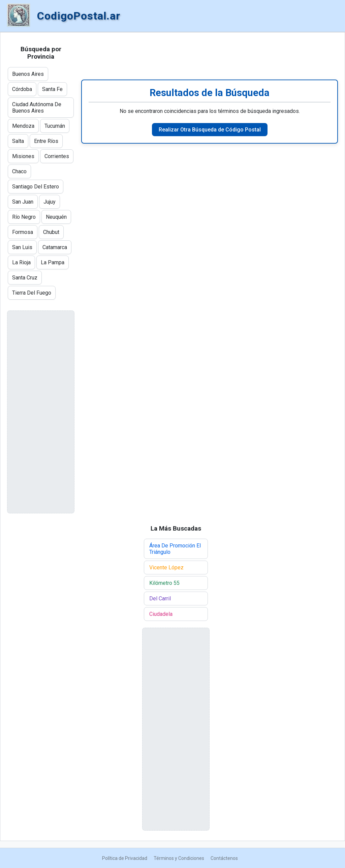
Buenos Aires (28, 74)
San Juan (23, 202)
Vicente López (166, 567)
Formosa (23, 232)
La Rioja (21, 262)
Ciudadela (161, 614)
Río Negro (24, 217)
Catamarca (55, 247)
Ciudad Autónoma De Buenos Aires (37, 108)
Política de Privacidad (125, 858)
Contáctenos (224, 858)
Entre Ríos (46, 141)
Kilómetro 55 (164, 583)
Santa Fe (52, 89)
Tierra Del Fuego (32, 293)
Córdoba (22, 89)
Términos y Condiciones (179, 858)
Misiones (23, 156)
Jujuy (50, 202)
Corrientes (57, 156)
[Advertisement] (210, 56)
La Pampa (53, 262)
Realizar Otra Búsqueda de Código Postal (210, 130)
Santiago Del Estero (36, 187)
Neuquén (56, 217)
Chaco (19, 171)
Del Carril (160, 598)
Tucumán (55, 126)
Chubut (51, 232)
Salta (18, 141)
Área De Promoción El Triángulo (175, 549)
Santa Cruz (25, 278)
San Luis (22, 247)
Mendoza (23, 126)
